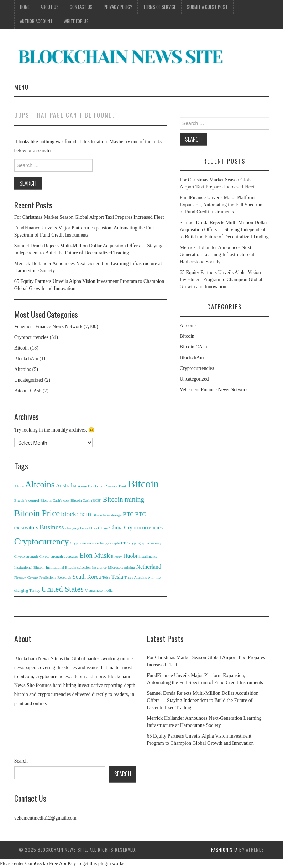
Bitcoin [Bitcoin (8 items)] (143, 484)
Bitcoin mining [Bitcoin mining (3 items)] (124, 499)
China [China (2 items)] (116, 528)
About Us (50, 7)
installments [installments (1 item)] (148, 556)
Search (21, 761)
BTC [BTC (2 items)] (128, 514)
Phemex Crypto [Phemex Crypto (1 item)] (26, 577)
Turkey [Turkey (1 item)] (35, 591)
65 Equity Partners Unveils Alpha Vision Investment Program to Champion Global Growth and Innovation (221, 280)
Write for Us (76, 21)
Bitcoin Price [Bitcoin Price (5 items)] (37, 513)
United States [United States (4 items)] (62, 589)
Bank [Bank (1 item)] (123, 486)
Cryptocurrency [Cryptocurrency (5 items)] (41, 541)
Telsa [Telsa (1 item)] (106, 577)
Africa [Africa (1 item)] (19, 486)
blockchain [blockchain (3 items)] (76, 514)
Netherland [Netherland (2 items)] (149, 567)
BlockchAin (26, 359)
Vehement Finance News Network (48, 327)
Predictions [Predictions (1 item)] (48, 577)
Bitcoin (22, 348)
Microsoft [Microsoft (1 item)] (115, 567)
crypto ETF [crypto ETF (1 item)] (119, 543)
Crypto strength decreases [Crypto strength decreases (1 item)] (59, 556)
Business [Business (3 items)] (52, 527)
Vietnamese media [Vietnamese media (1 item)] (99, 591)
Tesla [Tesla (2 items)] (117, 577)
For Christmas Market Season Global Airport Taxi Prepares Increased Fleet (89, 217)
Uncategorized (29, 380)
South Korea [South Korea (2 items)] (87, 577)
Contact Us (81, 7)
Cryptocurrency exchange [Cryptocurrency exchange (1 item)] (90, 543)
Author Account (36, 21)
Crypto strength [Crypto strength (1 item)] (26, 556)
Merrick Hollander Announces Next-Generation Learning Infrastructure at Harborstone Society (217, 255)
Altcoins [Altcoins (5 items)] (40, 484)
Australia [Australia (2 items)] (66, 485)
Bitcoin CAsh (28, 391)
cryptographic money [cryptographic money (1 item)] (145, 543)
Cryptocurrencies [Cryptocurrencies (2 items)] (143, 528)
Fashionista (224, 850)
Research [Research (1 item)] (64, 577)
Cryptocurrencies (31, 337)
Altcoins (23, 369)
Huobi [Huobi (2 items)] (130, 556)
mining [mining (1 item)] (130, 567)
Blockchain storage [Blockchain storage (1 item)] (107, 515)
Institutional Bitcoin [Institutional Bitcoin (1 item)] (30, 567)
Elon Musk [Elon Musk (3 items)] (95, 555)
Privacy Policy (118, 7)
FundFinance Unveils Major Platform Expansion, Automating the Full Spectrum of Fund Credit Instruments (222, 205)
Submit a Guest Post (207, 7)
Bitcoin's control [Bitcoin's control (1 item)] (27, 500)
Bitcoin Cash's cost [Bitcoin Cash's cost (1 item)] (55, 500)
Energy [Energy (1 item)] (117, 556)
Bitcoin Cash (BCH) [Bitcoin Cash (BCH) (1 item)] (86, 500)
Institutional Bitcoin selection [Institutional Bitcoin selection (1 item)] (68, 567)
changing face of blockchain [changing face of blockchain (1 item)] (87, 528)
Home (25, 7)
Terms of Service (159, 7)
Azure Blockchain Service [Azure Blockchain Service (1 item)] (98, 486)
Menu (21, 87)
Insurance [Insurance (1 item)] (99, 567)
